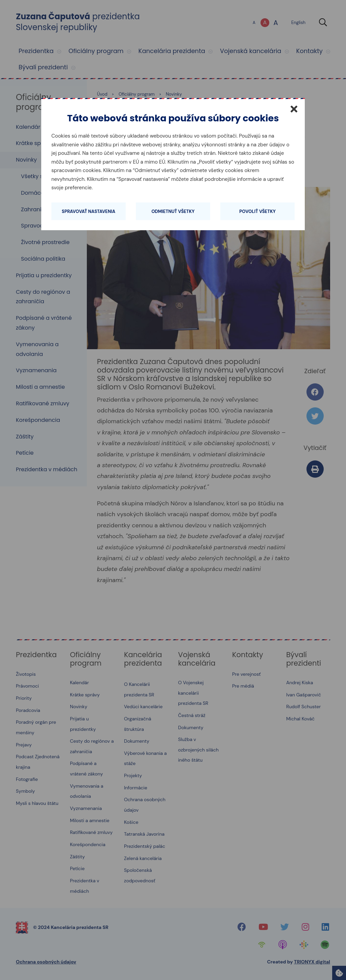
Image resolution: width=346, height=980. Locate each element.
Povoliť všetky (257, 211)
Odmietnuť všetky (173, 211)
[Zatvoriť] (294, 109)
